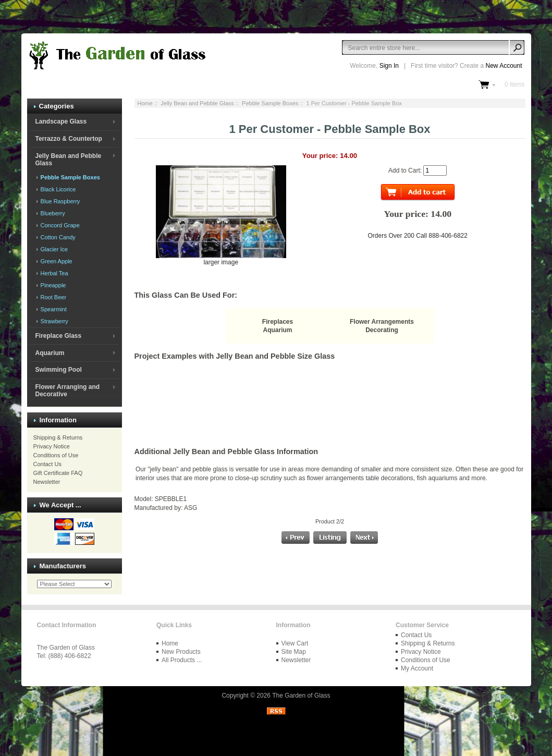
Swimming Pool (58, 370)
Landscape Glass (61, 121)
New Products (181, 652)
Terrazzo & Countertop (68, 139)
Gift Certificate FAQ (58, 473)
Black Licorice (58, 189)
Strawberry (54, 321)
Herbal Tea (54, 273)
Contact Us (47, 464)
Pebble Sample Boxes (270, 103)
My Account (417, 668)
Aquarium (50, 353)
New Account (504, 66)
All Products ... (182, 660)
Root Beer (53, 297)
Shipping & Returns (58, 437)
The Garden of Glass (301, 696)
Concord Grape (59, 225)
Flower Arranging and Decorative (67, 391)
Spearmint (53, 309)
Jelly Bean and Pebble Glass (197, 103)
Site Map (294, 652)
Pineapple (53, 285)
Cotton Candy (57, 237)
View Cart (295, 643)
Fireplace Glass (58, 336)
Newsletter (47, 482)
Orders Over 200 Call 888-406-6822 (418, 236)
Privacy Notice (52, 446)
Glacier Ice (54, 249)
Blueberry (52, 213)
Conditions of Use (56, 455)
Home (145, 103)
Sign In (389, 66)
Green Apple (56, 261)
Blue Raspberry (60, 201)
